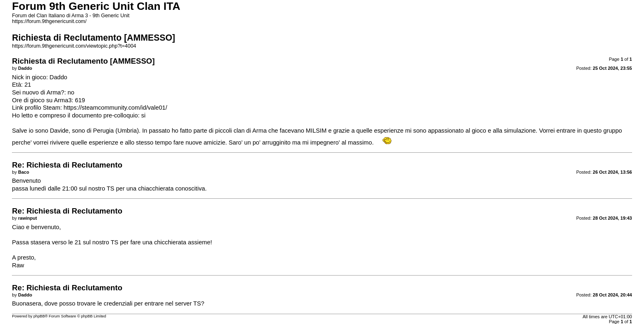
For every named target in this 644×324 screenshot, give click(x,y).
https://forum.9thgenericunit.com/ (49, 21)
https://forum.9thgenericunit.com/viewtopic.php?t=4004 (74, 46)
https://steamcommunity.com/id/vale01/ (115, 108)
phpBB (39, 316)
